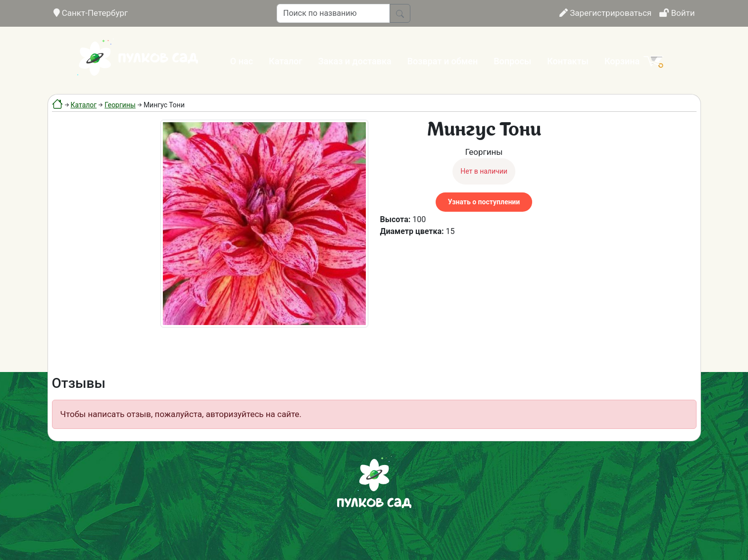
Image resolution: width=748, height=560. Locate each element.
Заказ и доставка (355, 61)
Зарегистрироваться (605, 13)
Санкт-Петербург (91, 13)
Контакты (568, 61)
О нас (242, 61)
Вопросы (512, 61)
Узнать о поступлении (484, 202)
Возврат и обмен (443, 61)
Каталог (286, 61)
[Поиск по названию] (333, 13)
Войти (677, 13)
